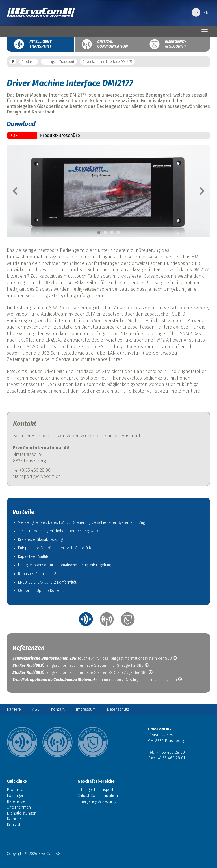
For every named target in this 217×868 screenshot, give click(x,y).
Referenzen (17, 802)
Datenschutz (118, 709)
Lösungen (16, 796)
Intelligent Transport (41, 44)
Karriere (14, 709)
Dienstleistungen (22, 813)
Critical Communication (110, 44)
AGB (36, 709)
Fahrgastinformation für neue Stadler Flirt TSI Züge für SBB (81, 666)
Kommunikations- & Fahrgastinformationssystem (97, 680)
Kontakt (58, 709)
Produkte (29, 62)
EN (206, 13)
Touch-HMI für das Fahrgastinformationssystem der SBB (95, 658)
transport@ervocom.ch (37, 476)
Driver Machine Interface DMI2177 (107, 62)
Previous (18, 191)
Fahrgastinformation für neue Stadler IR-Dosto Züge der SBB (83, 673)
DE (196, 13)
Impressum (86, 709)
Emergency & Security (176, 44)
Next (199, 191)
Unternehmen (19, 807)
